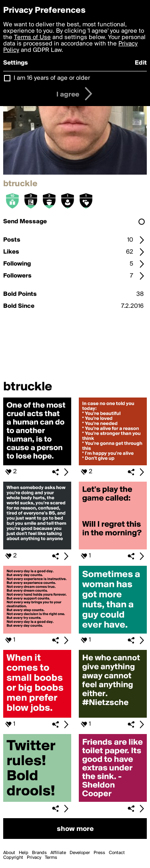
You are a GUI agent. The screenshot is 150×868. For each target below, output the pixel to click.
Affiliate (58, 853)
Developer (80, 853)
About (9, 853)
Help (24, 853)
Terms (51, 858)
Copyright (13, 858)
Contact (117, 853)
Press (99, 853)
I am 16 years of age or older (52, 78)
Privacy (34, 858)
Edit (141, 63)
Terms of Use (32, 37)
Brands (39, 853)
